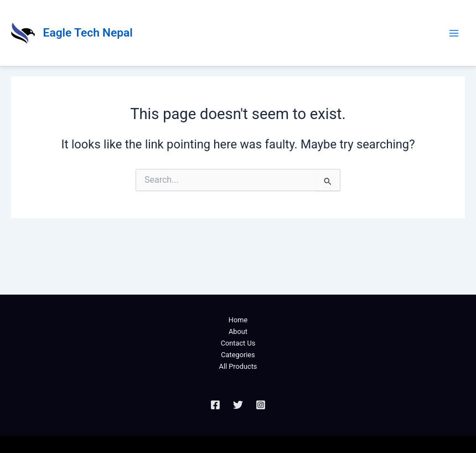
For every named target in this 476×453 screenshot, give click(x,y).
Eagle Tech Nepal (88, 33)
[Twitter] (238, 405)
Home (238, 320)
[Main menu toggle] (454, 33)
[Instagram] (261, 405)
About (238, 331)
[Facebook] (215, 405)
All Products (238, 366)
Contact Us (238, 343)
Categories (238, 355)
